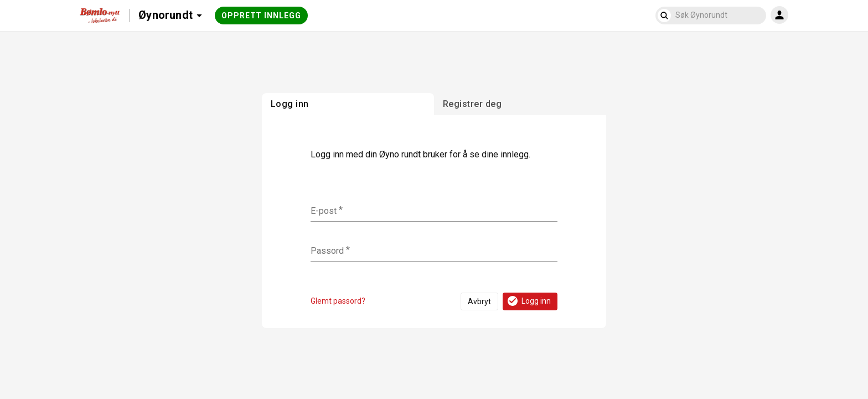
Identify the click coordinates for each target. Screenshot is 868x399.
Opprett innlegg (261, 16)
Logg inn (528, 301)
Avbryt (479, 301)
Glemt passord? (338, 301)
